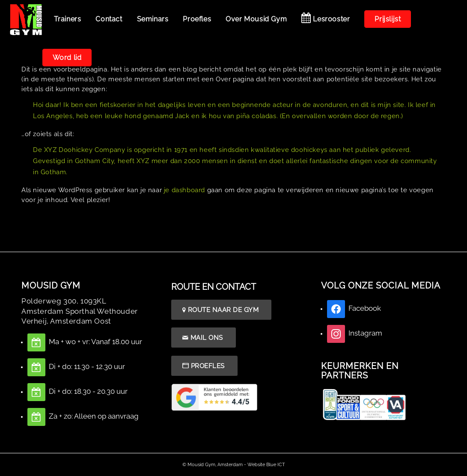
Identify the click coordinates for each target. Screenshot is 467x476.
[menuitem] (68, 19)
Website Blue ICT (266, 465)
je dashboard (184, 190)
